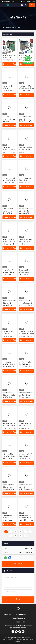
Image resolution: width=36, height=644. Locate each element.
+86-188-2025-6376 (28, 1)
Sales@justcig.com (8, 1)
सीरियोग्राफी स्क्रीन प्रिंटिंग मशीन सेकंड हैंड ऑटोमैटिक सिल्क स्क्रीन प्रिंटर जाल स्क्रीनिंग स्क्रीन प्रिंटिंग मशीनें (9, 152)
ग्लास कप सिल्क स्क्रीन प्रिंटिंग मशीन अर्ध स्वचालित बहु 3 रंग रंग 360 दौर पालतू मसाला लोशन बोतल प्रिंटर (25, 183)
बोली (32, 5)
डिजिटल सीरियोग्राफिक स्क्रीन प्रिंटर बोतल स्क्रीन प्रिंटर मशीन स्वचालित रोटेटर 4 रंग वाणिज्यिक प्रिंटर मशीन (26, 152)
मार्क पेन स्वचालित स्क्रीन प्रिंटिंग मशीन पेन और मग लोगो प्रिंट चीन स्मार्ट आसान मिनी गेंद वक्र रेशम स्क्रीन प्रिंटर (9, 213)
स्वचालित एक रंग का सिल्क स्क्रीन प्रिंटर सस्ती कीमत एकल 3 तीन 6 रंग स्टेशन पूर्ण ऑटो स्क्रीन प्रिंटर (26, 305)
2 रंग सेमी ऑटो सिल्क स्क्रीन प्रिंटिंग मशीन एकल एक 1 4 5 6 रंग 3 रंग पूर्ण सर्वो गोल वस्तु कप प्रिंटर (26, 275)
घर (2, 28)
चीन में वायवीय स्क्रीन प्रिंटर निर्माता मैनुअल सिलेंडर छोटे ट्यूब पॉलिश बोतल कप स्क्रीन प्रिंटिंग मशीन (26, 121)
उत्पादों (6, 28)
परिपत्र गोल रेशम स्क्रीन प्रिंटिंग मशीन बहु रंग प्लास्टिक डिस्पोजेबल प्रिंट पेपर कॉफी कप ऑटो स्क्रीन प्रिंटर (26, 244)
